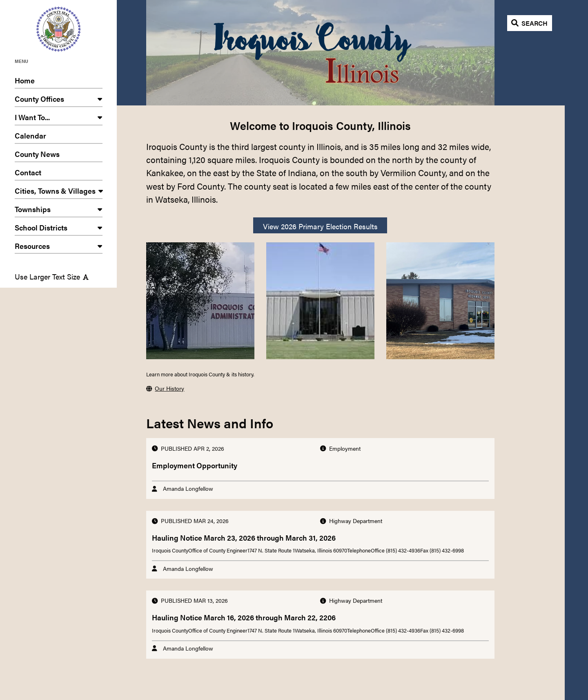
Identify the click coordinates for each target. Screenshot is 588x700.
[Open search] (530, 23)
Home (59, 82)
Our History (165, 388)
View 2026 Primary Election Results (320, 226)
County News (59, 155)
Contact (59, 174)
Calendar (59, 137)
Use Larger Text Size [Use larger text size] (52, 276)
